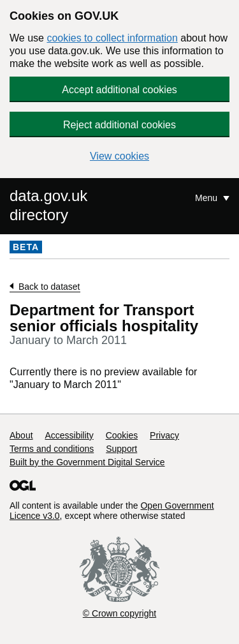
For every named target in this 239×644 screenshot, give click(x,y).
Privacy (164, 435)
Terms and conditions (52, 449)
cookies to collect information (112, 38)
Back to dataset (49, 287)
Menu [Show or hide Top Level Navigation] (207, 198)
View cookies (119, 156)
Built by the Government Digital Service (87, 462)
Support (121, 449)
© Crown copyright (119, 613)
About (21, 435)
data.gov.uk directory (48, 205)
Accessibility (69, 435)
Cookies (122, 435)
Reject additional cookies (119, 125)
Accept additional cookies (119, 90)
